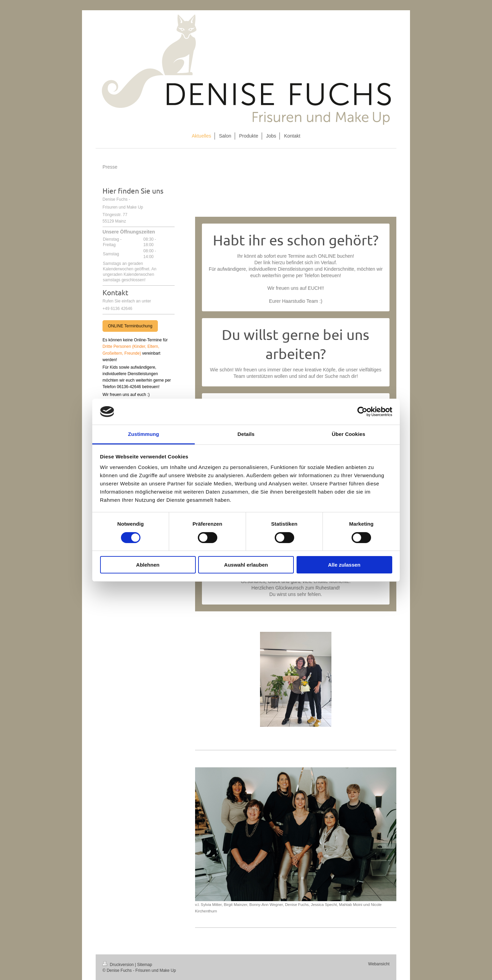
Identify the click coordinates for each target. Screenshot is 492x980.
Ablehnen (148, 565)
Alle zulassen (344, 565)
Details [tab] (246, 434)
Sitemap (145, 965)
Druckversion (119, 965)
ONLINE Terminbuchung (130, 326)
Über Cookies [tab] (348, 434)
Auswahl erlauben (246, 565)
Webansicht (379, 964)
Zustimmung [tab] (144, 434)
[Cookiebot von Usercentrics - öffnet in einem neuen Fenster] (362, 412)
